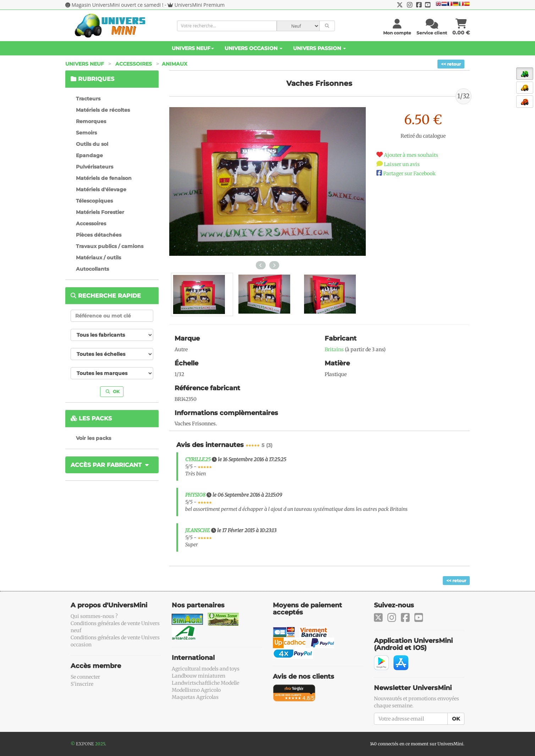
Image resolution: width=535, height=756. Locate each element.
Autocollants (92, 269)
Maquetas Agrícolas (195, 697)
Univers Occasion (253, 48)
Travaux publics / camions (110, 246)
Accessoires (134, 64)
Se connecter (85, 677)
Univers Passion (319, 48)
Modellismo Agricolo (196, 690)
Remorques (91, 121)
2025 (100, 744)
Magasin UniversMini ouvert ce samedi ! (118, 5)
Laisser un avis (402, 164)
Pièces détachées (99, 235)
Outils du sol (92, 144)
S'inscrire (82, 684)
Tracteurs (88, 99)
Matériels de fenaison (104, 178)
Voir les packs (93, 438)
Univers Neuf (193, 48)
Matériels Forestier (100, 212)
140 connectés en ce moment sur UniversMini (417, 744)
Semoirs (86, 133)
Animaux (175, 64)
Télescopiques (94, 201)
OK (113, 391)
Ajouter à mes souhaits (411, 155)
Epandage (89, 155)
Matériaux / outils (98, 258)
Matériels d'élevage (101, 189)
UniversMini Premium (200, 5)
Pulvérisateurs (95, 167)
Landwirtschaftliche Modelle (205, 683)
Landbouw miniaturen (198, 676)
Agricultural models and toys (206, 669)
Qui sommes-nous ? (94, 616)
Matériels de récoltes (103, 110)
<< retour (451, 64)
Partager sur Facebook (409, 173)
